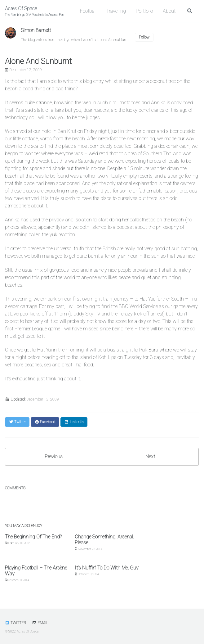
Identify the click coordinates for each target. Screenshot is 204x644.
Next (150, 457)
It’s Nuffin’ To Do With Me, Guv (107, 568)
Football (88, 11)
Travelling (116, 11)
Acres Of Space (34, 11)
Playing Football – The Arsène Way (36, 571)
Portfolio (144, 11)
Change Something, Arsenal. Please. (104, 540)
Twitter (16, 623)
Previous (54, 457)
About (169, 11)
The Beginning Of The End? (33, 537)
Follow (144, 37)
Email (40, 623)
